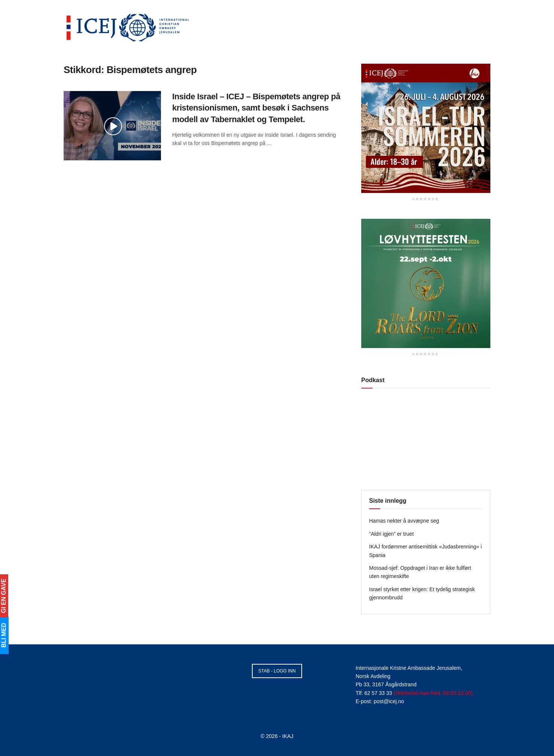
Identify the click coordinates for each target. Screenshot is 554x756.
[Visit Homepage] (128, 26)
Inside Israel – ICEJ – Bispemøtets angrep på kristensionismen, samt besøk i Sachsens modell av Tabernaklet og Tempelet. (256, 108)
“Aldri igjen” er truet (391, 534)
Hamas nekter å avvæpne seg (404, 521)
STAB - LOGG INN (277, 671)
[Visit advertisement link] (426, 128)
